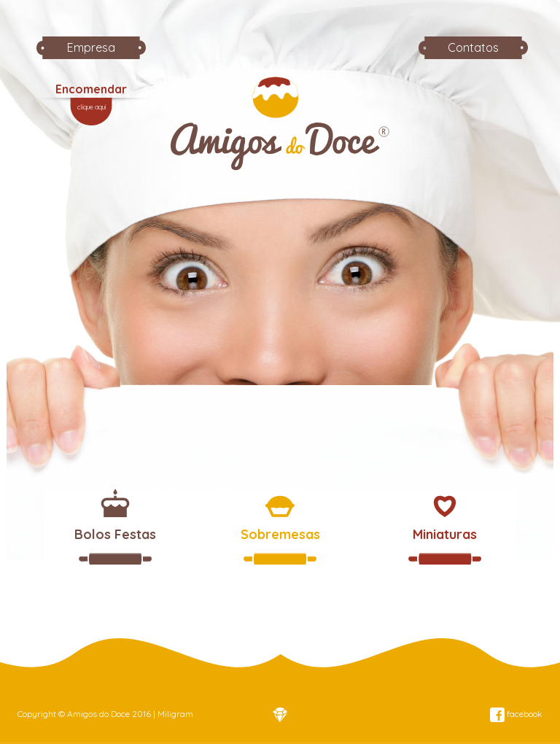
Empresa (91, 47)
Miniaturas (445, 534)
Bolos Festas (115, 534)
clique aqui (92, 107)
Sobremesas (280, 534)
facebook (516, 714)
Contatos (473, 47)
